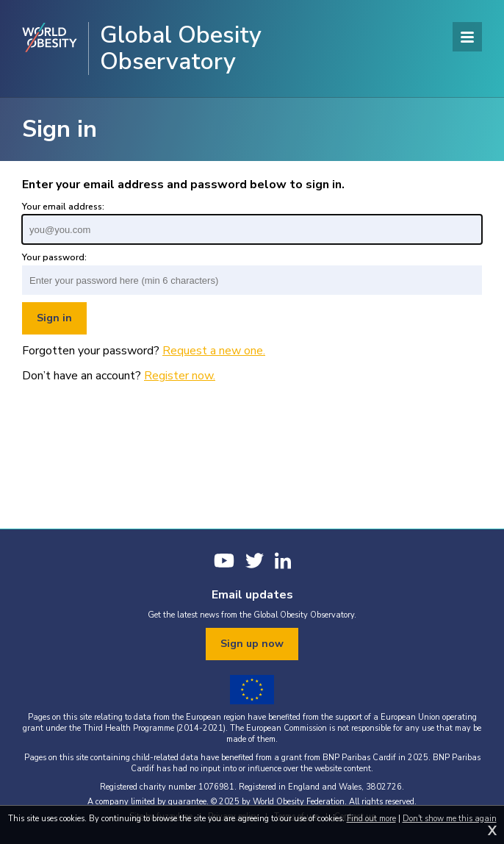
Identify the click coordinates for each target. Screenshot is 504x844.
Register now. (180, 376)
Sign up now (252, 644)
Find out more (371, 819)
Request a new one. (214, 351)
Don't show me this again (450, 819)
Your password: (54, 257)
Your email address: (63, 207)
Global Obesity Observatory (181, 49)
